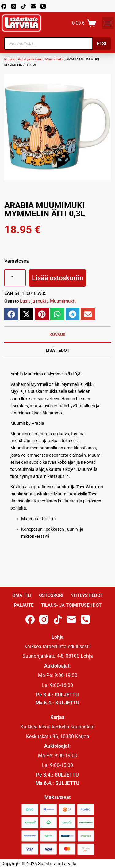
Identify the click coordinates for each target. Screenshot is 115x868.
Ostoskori (51, 595)
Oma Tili (22, 595)
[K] (108, 23)
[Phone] (43, 6)
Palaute (24, 605)
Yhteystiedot (87, 595)
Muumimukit (54, 59)
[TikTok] (23, 6)
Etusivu (10, 59)
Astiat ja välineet (30, 59)
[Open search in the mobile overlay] (58, 44)
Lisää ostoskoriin (57, 278)
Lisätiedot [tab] (58, 350)
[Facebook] (4, 6)
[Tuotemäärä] (15, 278)
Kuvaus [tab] (57, 335)
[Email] (33, 6)
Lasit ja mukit (34, 301)
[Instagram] (14, 6)
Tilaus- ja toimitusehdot (71, 605)
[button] (11, 314)
